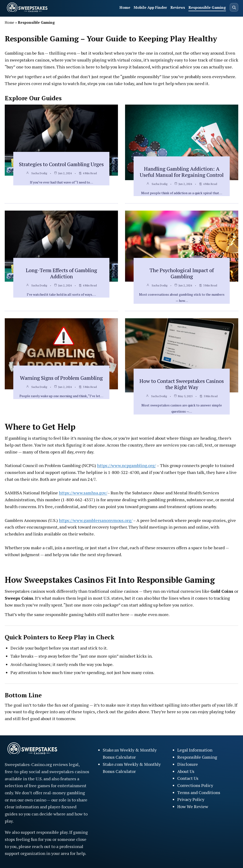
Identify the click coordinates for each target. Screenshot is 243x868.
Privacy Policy (191, 799)
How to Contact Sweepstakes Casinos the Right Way (182, 384)
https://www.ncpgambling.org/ (126, 465)
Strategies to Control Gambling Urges (61, 164)
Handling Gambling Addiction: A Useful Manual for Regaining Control (182, 172)
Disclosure (188, 764)
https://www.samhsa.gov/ (83, 493)
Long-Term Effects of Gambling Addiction (61, 273)
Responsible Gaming (207, 7)
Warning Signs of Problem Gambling (61, 378)
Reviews (178, 7)
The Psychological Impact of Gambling (182, 273)
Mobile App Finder (150, 7)
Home (125, 7)
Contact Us (188, 778)
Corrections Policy (195, 785)
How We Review (193, 806)
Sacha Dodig (39, 173)
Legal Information (195, 750)
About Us (186, 771)
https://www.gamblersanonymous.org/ (96, 520)
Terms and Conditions (199, 792)
